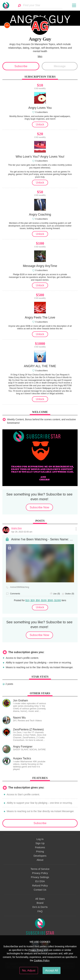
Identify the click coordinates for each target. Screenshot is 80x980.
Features (40, 847)
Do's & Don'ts (40, 907)
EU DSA (40, 881)
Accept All (52, 970)
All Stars (40, 899)
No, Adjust (29, 970)
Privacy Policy (40, 873)
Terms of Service (40, 869)
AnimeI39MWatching (20, 587)
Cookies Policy (42, 960)
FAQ (40, 911)
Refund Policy (40, 886)
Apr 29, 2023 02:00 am (22, 532)
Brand (40, 903)
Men (40, 56)
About (40, 860)
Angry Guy (16, 528)
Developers (40, 856)
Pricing (40, 852)
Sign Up (40, 843)
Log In (40, 839)
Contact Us (40, 890)
